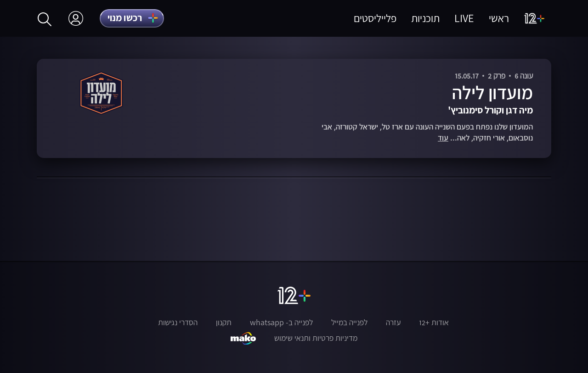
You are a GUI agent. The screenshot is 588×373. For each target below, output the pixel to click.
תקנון (224, 322)
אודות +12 (434, 322)
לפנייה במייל (349, 322)
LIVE (464, 18)
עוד (443, 138)
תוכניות (425, 18)
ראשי (499, 18)
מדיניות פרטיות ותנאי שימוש (316, 338)
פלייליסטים (375, 18)
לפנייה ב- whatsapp (281, 322)
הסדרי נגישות (178, 322)
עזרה (393, 322)
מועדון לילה (492, 93)
